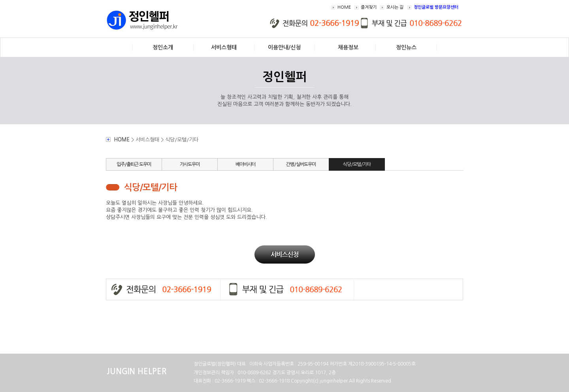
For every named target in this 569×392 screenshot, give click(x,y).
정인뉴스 (406, 47)
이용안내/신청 (284, 47)
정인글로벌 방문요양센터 (436, 7)
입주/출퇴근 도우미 (134, 164)
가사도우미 (190, 164)
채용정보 (348, 47)
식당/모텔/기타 (357, 164)
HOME (344, 7)
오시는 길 (395, 7)
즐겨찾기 (369, 7)
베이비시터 (245, 164)
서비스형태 (224, 47)
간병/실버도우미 (301, 164)
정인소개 (163, 47)
